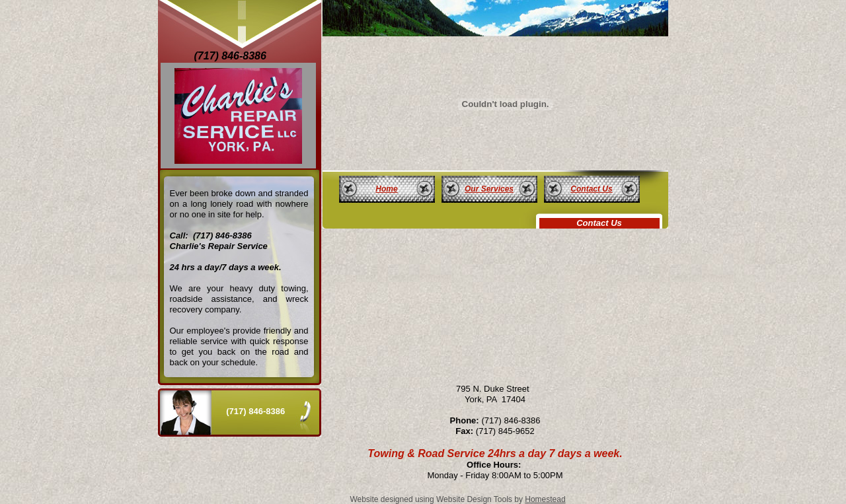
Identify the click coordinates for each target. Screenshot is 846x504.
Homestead (545, 499)
